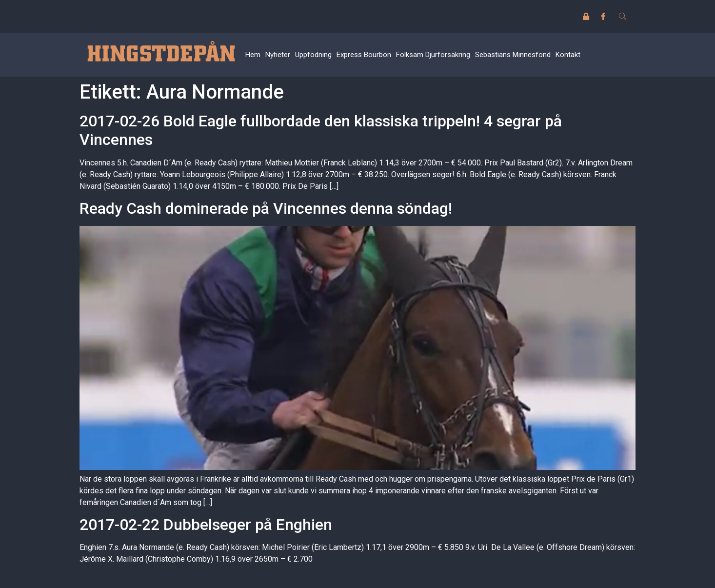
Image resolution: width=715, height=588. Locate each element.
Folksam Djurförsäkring (433, 55)
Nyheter (278, 55)
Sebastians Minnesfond (513, 55)
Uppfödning (313, 55)
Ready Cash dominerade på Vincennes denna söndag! (266, 208)
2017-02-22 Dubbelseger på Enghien (206, 525)
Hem (253, 55)
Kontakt (568, 55)
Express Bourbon (364, 55)
